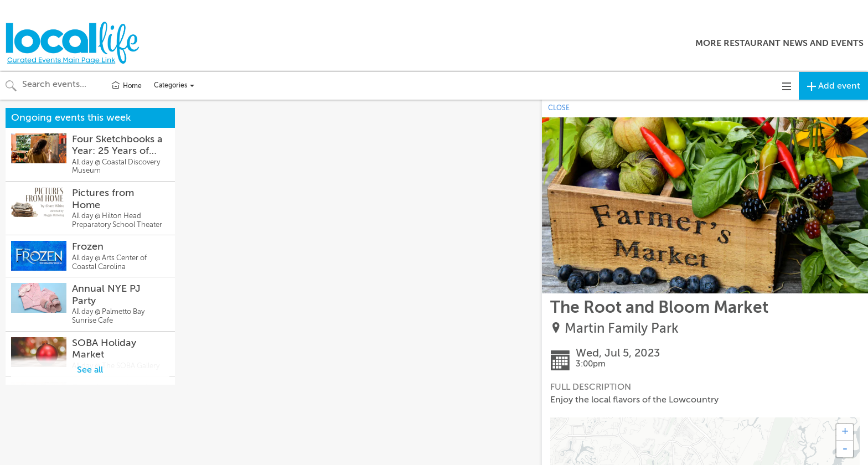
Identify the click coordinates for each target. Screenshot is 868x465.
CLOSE (559, 108)
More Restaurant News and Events (779, 43)
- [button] (845, 449)
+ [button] (845, 432)
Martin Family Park (622, 329)
